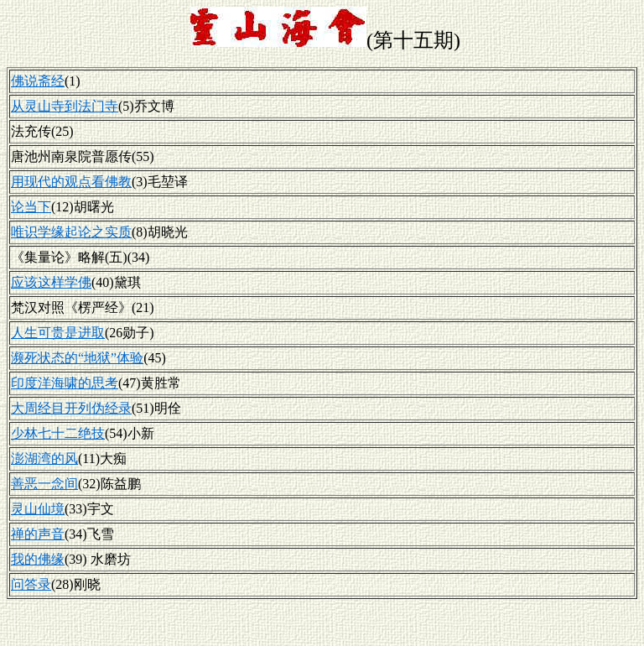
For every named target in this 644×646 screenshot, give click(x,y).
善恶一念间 (44, 484)
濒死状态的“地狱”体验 (77, 358)
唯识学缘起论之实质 (71, 232)
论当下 (31, 207)
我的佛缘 (38, 559)
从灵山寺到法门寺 (65, 106)
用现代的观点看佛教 (71, 182)
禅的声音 (38, 534)
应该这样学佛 (51, 282)
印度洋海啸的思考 (65, 383)
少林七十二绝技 (58, 433)
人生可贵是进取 (58, 333)
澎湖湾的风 (44, 458)
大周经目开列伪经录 (71, 408)
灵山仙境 (38, 509)
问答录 (31, 584)
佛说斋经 (38, 81)
